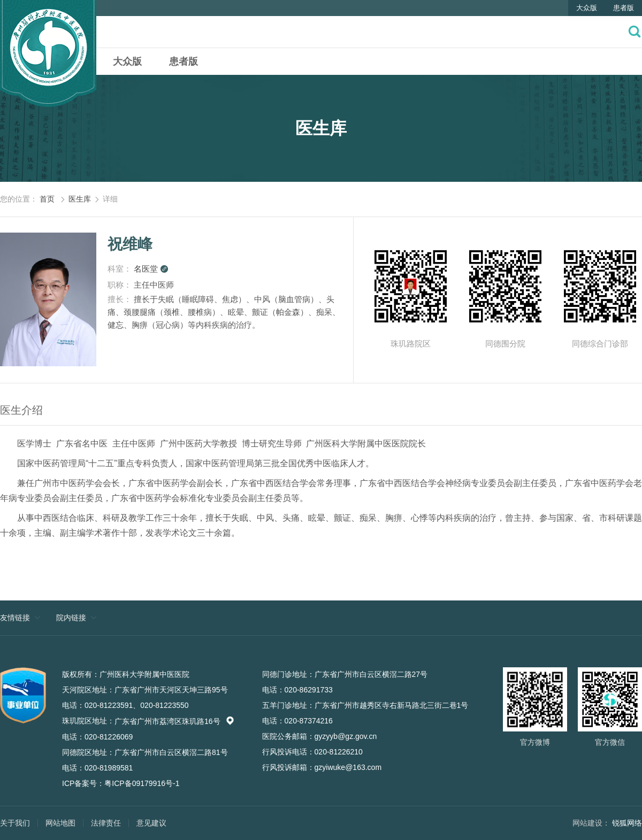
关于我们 (15, 823)
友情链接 (15, 618)
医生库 (80, 199)
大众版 (587, 8)
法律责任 (106, 823)
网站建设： (591, 823)
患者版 (624, 8)
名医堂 (151, 269)
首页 (47, 199)
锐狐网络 (627, 823)
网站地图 (60, 823)
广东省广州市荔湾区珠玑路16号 (174, 721)
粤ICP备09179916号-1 (142, 783)
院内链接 (71, 618)
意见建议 (151, 823)
